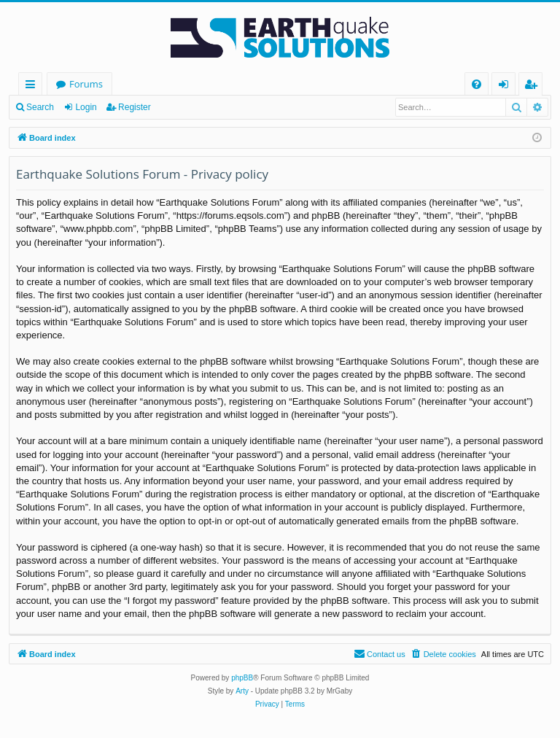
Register (135, 107)
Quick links (33, 86)
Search (40, 107)
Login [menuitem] (506, 86)
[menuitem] (477, 84)
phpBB (242, 678)
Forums (86, 84)
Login (86, 107)
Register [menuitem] (534, 86)
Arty (242, 691)
